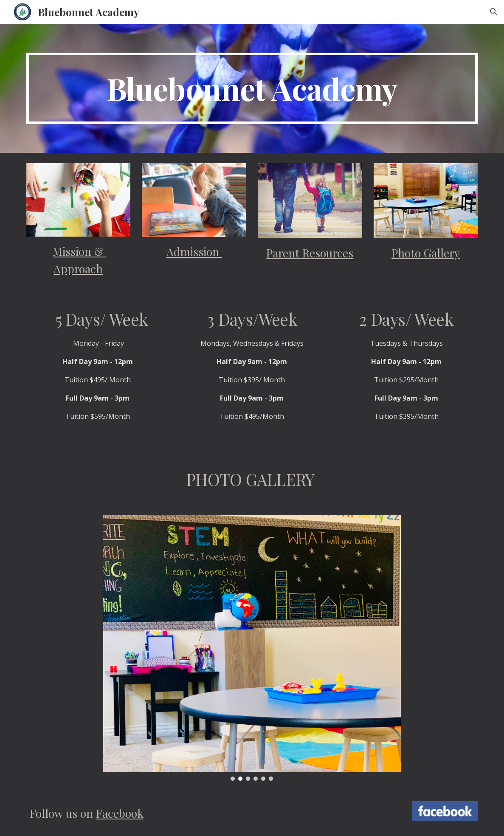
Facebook (120, 813)
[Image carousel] (252, 648)
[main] (252, 88)
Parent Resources (310, 253)
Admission (194, 251)
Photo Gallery (426, 253)
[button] (494, 12)
